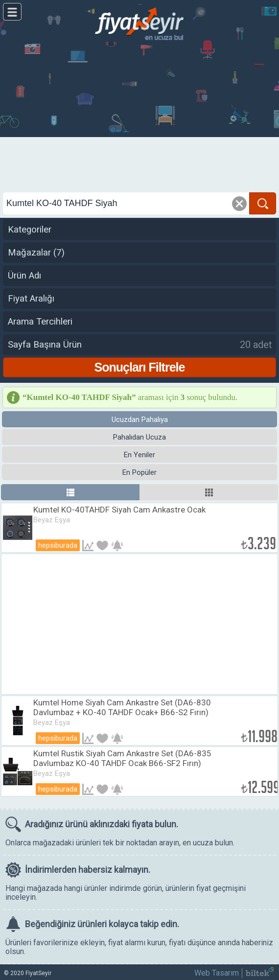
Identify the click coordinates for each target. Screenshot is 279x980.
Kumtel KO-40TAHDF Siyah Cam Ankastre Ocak (119, 510)
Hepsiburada (58, 545)
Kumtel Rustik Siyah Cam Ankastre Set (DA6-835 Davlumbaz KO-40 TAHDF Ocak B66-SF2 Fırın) (122, 758)
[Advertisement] (139, 117)
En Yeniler (139, 455)
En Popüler (139, 472)
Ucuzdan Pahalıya (140, 420)
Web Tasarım (217, 973)
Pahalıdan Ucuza (139, 437)
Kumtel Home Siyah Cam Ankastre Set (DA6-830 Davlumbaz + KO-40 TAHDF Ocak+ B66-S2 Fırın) (122, 707)
